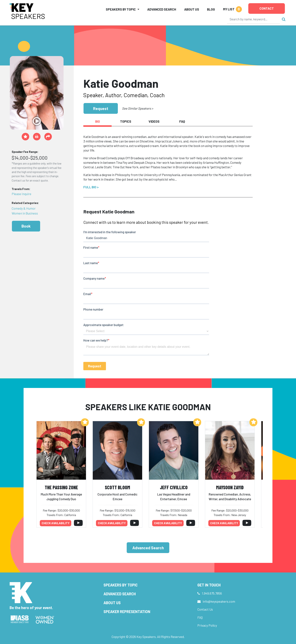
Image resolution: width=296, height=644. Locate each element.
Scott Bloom (117, 487)
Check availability (56, 523)
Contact (267, 8)
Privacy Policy (207, 625)
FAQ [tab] (182, 121)
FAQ (200, 617)
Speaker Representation (127, 612)
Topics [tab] (126, 121)
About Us (192, 9)
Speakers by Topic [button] (121, 9)
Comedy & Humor (24, 208)
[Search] (254, 19)
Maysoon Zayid (230, 487)
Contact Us (205, 609)
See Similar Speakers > (138, 108)
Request (101, 108)
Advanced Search (162, 9)
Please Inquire (21, 194)
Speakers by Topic (121, 585)
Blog (211, 9)
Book (26, 226)
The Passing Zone (61, 487)
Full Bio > (91, 187)
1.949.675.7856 (212, 593)
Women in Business (25, 213)
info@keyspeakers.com (219, 601)
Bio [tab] (98, 121)
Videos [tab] (154, 121)
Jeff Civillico (174, 487)
